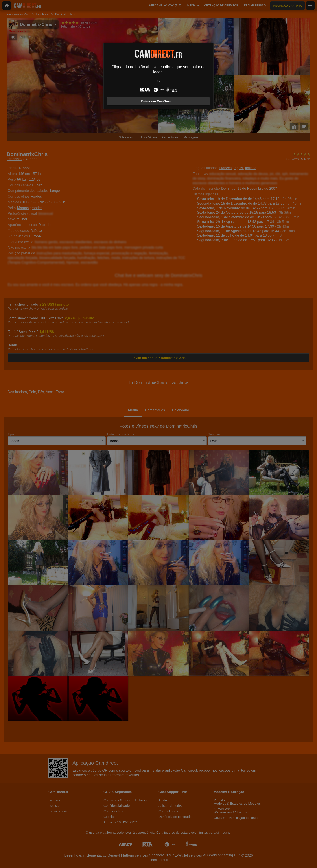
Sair (158, 81)
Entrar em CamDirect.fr (158, 101)
